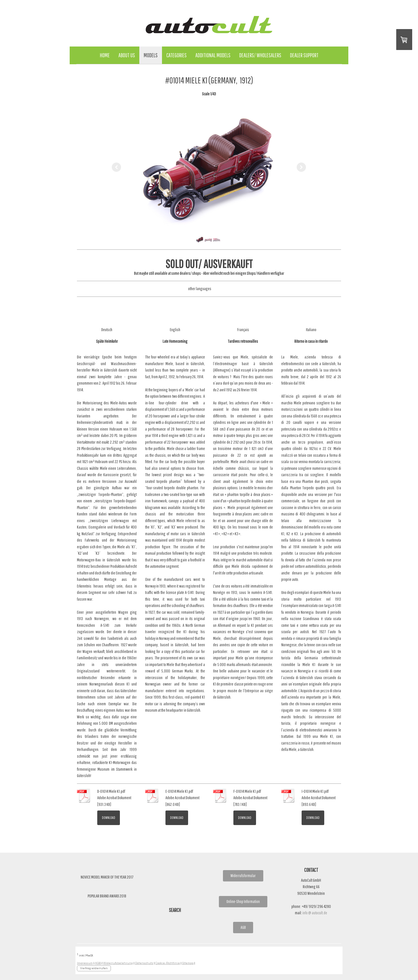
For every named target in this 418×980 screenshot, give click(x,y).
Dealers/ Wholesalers (260, 55)
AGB (243, 927)
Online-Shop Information (243, 902)
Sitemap (188, 963)
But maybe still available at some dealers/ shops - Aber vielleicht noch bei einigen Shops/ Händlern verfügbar (209, 273)
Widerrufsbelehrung (118, 963)
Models (151, 55)
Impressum (85, 963)
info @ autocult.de (315, 913)
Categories (176, 55)
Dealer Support (304, 55)
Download (109, 818)
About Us (127, 55)
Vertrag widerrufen (94, 968)
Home (105, 55)
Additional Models (213, 55)
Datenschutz (144, 963)
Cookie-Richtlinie (168, 963)
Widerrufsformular (243, 876)
